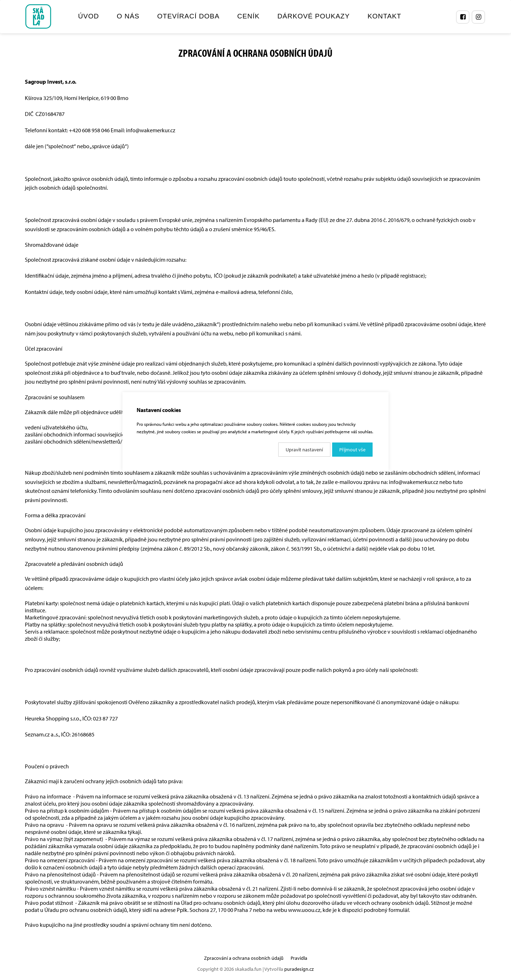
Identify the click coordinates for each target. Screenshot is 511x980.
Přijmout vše (352, 450)
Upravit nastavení (304, 450)
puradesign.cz (299, 969)
